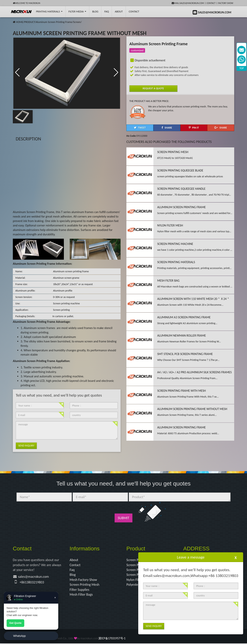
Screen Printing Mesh (85, 585)
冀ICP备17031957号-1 (112, 639)
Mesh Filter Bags (81, 595)
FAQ (107, 12)
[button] (116, 73)
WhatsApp (20, 636)
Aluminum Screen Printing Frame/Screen (58, 22)
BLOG (95, 12)
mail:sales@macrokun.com (188, 3)
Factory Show (226, 3)
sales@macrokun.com (34, 577)
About (119, 12)
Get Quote (15, 623)
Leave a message (191, 557)
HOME (20, 22)
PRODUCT (29, 22)
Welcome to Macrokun (27, 3)
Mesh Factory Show (84, 580)
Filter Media (77, 12)
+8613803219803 (32, 582)
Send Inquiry (26, 446)
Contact (211, 3)
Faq (72, 570)
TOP (242, 68)
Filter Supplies (80, 590)
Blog (73, 575)
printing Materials (49, 12)
